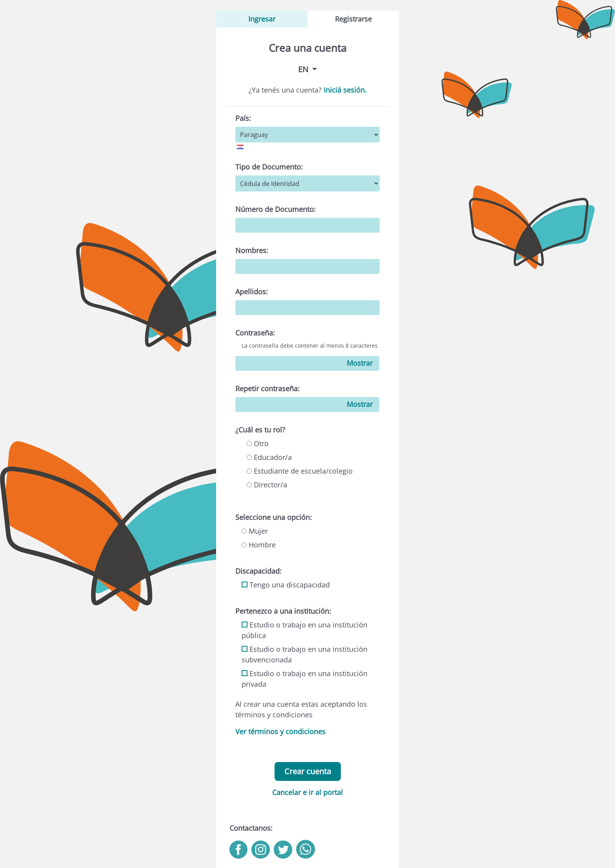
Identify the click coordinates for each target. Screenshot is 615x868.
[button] (307, 69)
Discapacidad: (258, 571)
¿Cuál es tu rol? (260, 430)
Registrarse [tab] (353, 19)
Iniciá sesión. (345, 90)
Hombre (259, 545)
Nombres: (252, 250)
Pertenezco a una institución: (283, 611)
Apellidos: (252, 292)
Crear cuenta (308, 771)
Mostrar (360, 363)
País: (243, 118)
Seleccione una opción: (274, 517)
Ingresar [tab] (262, 19)
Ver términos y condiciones (280, 731)
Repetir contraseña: (267, 388)
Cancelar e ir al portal (307, 792)
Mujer (255, 531)
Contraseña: (255, 333)
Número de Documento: (276, 209)
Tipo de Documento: (269, 167)
